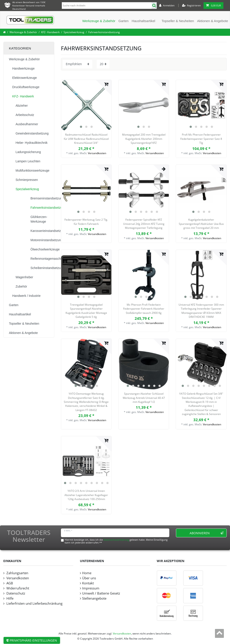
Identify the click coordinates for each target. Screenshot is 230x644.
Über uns (89, 578)
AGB (9, 583)
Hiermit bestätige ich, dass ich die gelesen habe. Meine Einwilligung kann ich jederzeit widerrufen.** (116, 541)
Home (87, 573)
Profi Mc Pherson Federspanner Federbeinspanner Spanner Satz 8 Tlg (201, 139)
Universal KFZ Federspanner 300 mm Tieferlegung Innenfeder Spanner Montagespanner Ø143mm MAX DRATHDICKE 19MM (201, 311)
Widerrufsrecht (17, 588)
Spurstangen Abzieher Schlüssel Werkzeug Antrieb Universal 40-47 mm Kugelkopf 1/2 (144, 398)
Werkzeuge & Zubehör (99, 21)
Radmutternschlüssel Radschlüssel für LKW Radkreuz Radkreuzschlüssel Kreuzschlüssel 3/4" (86, 139)
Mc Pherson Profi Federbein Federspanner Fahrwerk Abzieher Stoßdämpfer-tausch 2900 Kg (144, 309)
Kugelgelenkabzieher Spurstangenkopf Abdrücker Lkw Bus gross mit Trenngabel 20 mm (201, 224)
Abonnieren (206, 533)
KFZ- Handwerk (50, 32)
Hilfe (9, 598)
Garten (124, 21)
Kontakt (88, 583)
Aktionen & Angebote (213, 21)
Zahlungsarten (17, 573)
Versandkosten (97, 153)
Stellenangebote (94, 598)
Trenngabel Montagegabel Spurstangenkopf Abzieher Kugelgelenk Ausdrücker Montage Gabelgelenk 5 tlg (86, 311)
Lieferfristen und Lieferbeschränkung (34, 603)
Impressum (91, 588)
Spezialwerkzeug (74, 32)
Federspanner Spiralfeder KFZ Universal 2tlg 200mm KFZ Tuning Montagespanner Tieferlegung (144, 224)
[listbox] (86, 105)
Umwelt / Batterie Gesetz (101, 593)
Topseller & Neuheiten (178, 21)
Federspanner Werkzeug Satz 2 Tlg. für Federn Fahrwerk (86, 222)
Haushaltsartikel (143, 21)
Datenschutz (15, 593)
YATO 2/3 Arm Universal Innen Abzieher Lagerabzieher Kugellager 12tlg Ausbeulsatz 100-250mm (86, 495)
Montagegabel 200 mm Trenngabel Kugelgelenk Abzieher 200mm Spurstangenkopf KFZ (144, 139)
